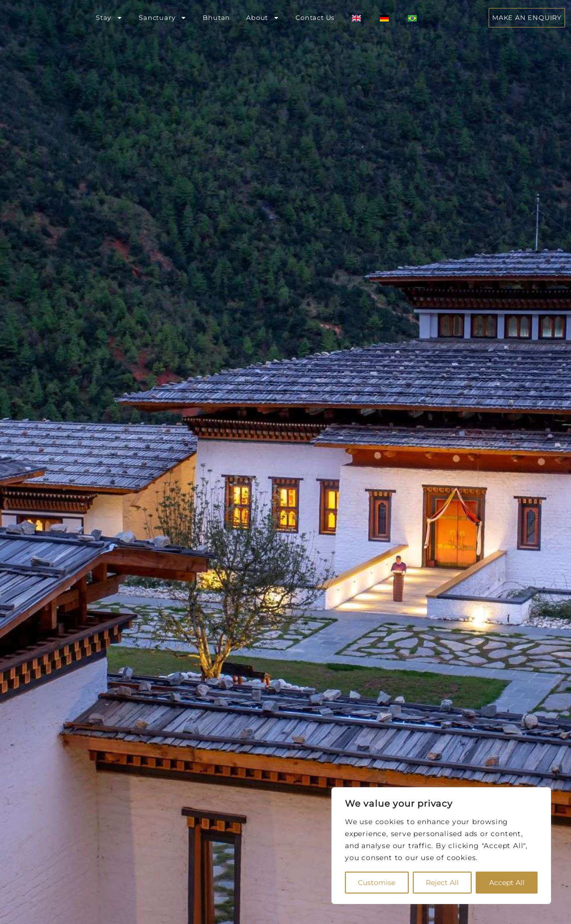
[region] (441, 846)
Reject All (442, 883)
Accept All (507, 883)
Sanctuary (163, 18)
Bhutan (216, 17)
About (263, 18)
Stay (109, 18)
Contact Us (315, 17)
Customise (377, 883)
